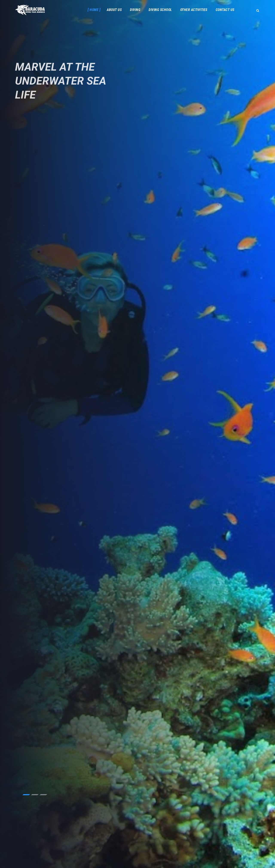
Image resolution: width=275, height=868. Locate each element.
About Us (114, 10)
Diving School (160, 10)
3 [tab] (43, 795)
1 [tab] (26, 795)
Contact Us (225, 10)
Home (94, 10)
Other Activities (194, 10)
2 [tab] (35, 795)
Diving (135, 10)
